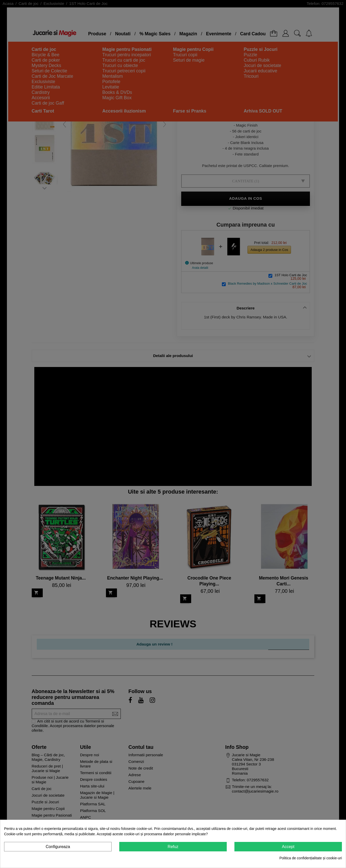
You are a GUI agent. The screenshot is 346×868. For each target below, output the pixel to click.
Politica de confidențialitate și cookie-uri (311, 858)
